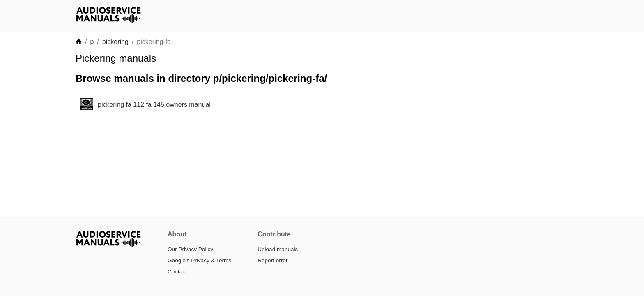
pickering (115, 42)
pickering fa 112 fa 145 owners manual (154, 105)
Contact (177, 272)
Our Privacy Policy (190, 249)
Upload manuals (278, 249)
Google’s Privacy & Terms (199, 260)
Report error (273, 260)
